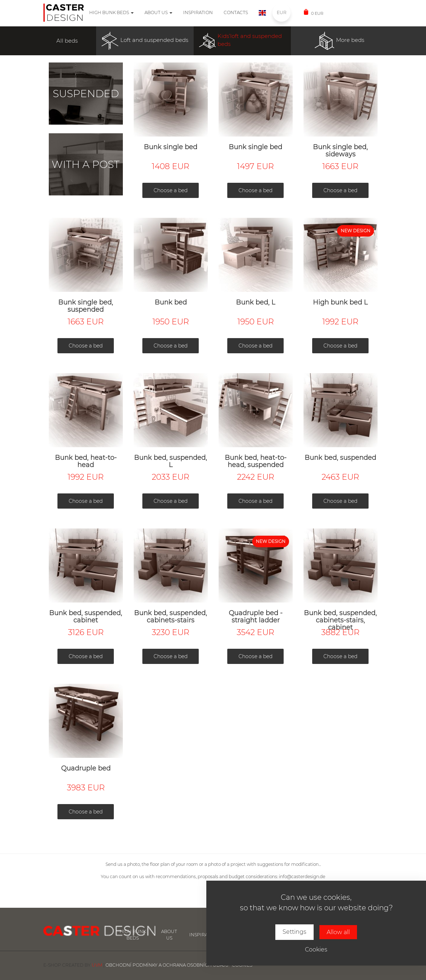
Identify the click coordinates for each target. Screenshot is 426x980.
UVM (97, 965)
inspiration (204, 935)
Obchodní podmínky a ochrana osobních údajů (167, 965)
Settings (294, 932)
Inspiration (198, 12)
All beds (67, 41)
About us (158, 12)
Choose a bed (171, 190)
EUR (281, 13)
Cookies (316, 949)
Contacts (236, 12)
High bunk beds (111, 12)
